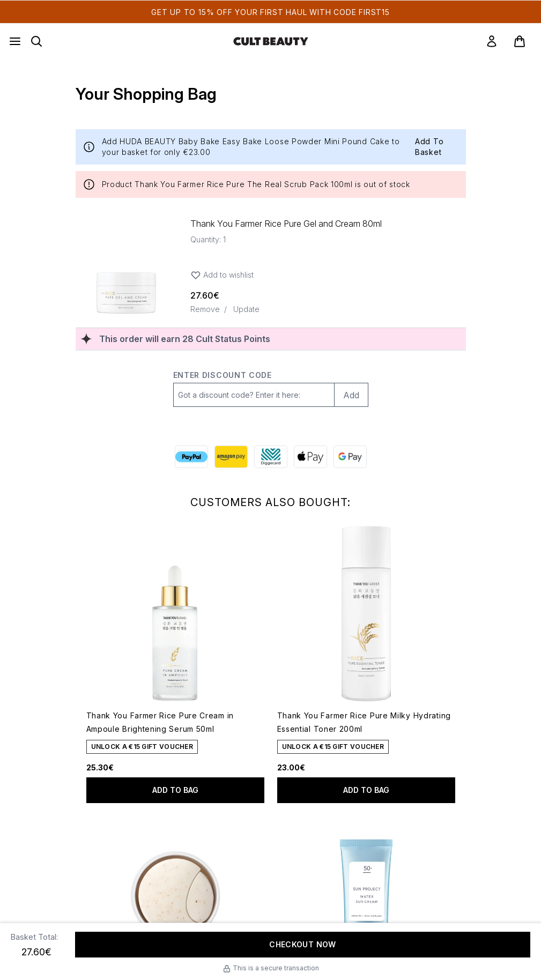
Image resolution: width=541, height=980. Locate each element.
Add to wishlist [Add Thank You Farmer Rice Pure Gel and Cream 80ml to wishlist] (222, 275)
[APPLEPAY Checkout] (310, 457)
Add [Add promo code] (351, 395)
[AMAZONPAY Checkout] (231, 457)
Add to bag (175, 790)
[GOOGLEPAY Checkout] (350, 457)
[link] (492, 41)
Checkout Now (302, 944)
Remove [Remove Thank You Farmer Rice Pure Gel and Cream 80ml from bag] (205, 309)
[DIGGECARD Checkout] (271, 457)
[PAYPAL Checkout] (191, 457)
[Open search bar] (36, 41)
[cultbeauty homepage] (271, 41)
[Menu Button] (15, 41)
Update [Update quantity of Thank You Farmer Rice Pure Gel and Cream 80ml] (246, 309)
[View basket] (520, 41)
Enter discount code (223, 375)
